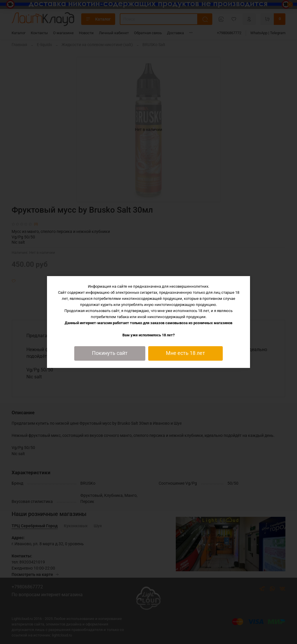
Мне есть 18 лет (185, 353)
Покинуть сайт (110, 353)
